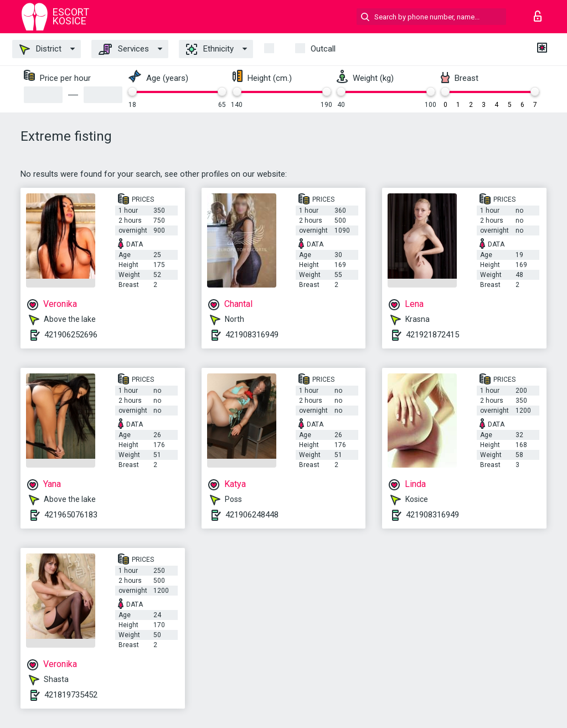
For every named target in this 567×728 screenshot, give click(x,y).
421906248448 (252, 515)
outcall (323, 49)
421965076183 (71, 515)
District (40, 49)
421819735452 (71, 695)
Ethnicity (210, 49)
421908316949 (252, 335)
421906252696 (71, 335)
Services (124, 49)
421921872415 (432, 335)
